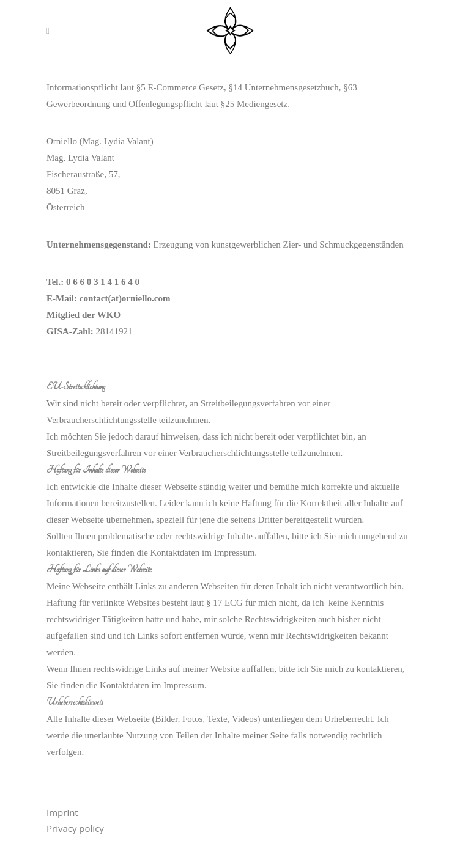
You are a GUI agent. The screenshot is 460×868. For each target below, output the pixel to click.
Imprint (62, 812)
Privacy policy (75, 828)
